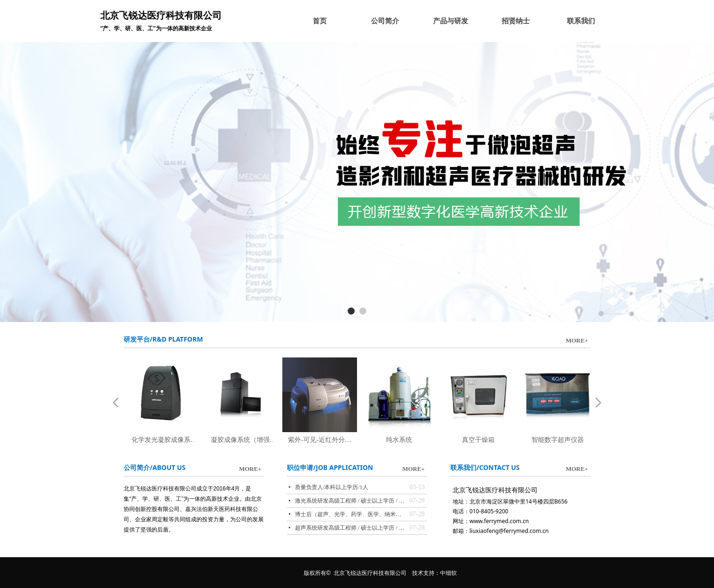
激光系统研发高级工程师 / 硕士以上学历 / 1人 (350, 501)
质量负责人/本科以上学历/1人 (332, 487)
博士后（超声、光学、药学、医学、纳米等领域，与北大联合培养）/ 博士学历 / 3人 (350, 514)
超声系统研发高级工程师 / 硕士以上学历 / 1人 (350, 528)
